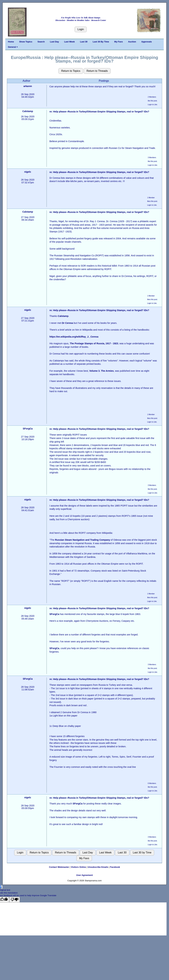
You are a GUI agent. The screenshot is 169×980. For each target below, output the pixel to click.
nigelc (28, 172)
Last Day (54, 42)
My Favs (119, 42)
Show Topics (26, 42)
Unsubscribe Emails (98, 867)
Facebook (115, 867)
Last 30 (84, 42)
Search (41, 42)
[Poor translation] (15, 900)
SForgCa (28, 429)
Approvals (147, 42)
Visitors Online (78, 867)
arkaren (28, 86)
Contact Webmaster (59, 867)
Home (11, 42)
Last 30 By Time (101, 42)
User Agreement (84, 875)
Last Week (69, 42)
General (13, 47)
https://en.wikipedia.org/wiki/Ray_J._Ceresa (74, 337)
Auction (132, 42)
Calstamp (28, 111)
